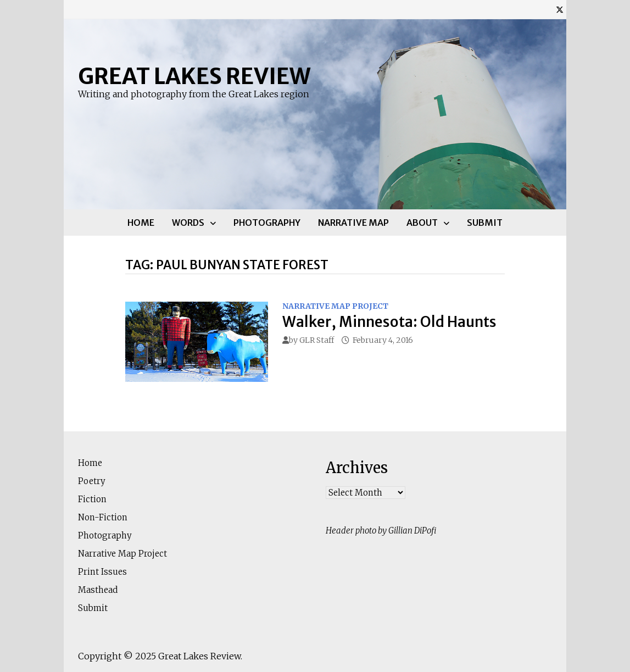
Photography (267, 223)
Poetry (92, 481)
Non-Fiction (103, 517)
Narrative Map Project (335, 306)
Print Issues (102, 572)
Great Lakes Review (194, 76)
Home (141, 223)
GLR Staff (317, 340)
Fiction (92, 499)
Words (188, 223)
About (422, 223)
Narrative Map (353, 223)
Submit (485, 223)
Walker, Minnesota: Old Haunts (389, 322)
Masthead (98, 590)
